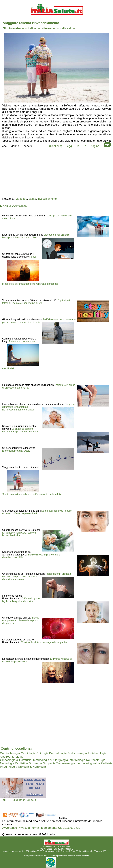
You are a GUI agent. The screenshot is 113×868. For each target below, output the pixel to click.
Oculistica (21, 763)
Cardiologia (28, 753)
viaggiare (22, 199)
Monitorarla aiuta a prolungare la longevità (44, 642)
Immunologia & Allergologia (50, 760)
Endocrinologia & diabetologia (87, 753)
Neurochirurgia (96, 760)
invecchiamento (47, 199)
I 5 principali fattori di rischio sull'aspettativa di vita (36, 302)
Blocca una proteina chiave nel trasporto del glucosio (21, 620)
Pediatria (107, 763)
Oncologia (35, 763)
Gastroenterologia (12, 757)
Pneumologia (9, 767)
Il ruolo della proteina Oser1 (20, 449)
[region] (56, 172)
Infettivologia (77, 760)
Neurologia (7, 763)
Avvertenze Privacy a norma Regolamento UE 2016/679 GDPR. (44, 828)
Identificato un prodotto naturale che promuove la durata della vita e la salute (37, 577)
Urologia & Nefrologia (32, 767)
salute (32, 199)
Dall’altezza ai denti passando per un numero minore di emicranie (39, 321)
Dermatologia (58, 753)
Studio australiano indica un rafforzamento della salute (32, 494)
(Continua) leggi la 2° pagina (74, 146)
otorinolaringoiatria (88, 763)
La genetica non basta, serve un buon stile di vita (20, 534)
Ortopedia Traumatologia (59, 763)
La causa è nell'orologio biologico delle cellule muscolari (36, 236)
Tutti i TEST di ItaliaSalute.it (18, 800)
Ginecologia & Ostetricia (16, 760)
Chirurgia (42, 753)
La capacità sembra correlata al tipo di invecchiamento (21, 430)
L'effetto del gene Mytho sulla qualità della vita (21, 600)
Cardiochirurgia (10, 753)
